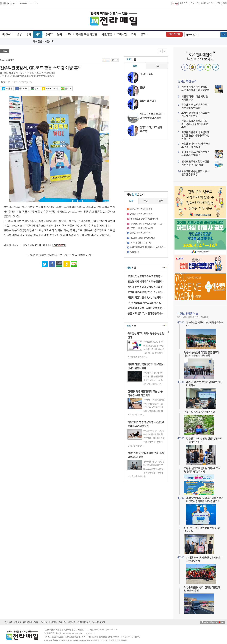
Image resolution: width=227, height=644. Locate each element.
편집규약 (8, 622)
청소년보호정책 (99, 622)
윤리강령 (17, 622)
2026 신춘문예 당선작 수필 (141, 209)
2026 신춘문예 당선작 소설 (141, 214)
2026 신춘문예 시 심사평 (141, 243)
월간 (161, 201)
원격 (225, 3)
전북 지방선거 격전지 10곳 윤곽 (199, 412)
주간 (146, 201)
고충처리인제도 (84, 622)
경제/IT (49, 34)
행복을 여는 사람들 (86, 34)
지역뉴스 (7, 34)
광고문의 (72, 622)
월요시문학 (135, 252)
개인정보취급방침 (31, 622)
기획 (134, 34)
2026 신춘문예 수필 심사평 (141, 228)
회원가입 (183, 3)
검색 (224, 35)
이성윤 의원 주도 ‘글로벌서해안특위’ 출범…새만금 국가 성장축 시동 (195, 136)
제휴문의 (62, 622)
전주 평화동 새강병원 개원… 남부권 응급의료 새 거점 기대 (154, 247)
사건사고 (49, 41)
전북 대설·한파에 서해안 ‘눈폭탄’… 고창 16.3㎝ (149, 224)
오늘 (131, 201)
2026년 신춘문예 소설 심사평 (142, 238)
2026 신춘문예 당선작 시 (140, 233)
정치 (28, 34)
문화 (59, 34)
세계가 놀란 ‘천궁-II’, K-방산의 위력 (144, 219)
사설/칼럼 (107, 34)
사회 (38, 34)
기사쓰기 (195, 3)
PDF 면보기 (174, 34)
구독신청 (44, 622)
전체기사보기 (207, 3)
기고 (157, 66)
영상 (19, 34)
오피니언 (122, 34)
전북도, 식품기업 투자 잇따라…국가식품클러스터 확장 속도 (195, 124)
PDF (218, 3)
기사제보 (53, 622)
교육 (69, 34)
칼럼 (135, 66)
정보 (143, 34)
